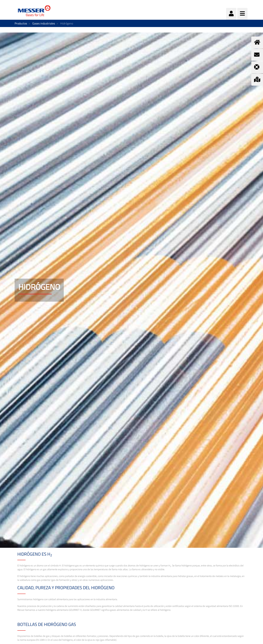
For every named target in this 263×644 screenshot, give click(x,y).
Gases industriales (44, 23)
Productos (21, 23)
